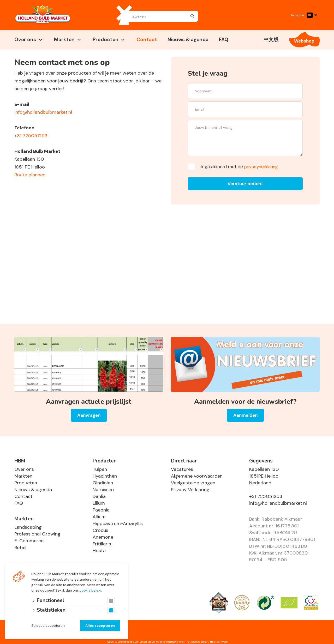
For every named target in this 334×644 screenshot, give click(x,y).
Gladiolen (103, 483)
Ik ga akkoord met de (239, 167)
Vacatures (182, 469)
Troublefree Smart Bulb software (206, 642)
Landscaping (28, 527)
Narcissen (103, 490)
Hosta (99, 551)
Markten (64, 40)
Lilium (99, 503)
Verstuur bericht (245, 184)
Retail (20, 547)
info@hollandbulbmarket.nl (43, 112)
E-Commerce (29, 541)
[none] (192, 16)
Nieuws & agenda (188, 40)
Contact (147, 40)
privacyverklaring (261, 167)
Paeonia (101, 510)
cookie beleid (90, 590)
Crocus (100, 530)
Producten (106, 40)
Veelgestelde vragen (193, 483)
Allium (99, 517)
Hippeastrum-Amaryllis (118, 523)
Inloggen (298, 15)
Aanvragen (89, 415)
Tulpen (100, 469)
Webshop (304, 41)
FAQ (224, 40)
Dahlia (99, 496)
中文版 (271, 40)
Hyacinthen (105, 476)
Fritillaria (102, 544)
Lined (143, 642)
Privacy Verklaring (190, 490)
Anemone (103, 537)
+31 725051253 (31, 136)
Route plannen (30, 175)
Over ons (25, 40)
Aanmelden (245, 415)
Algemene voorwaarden (197, 476)
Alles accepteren (100, 626)
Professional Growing (37, 534)
